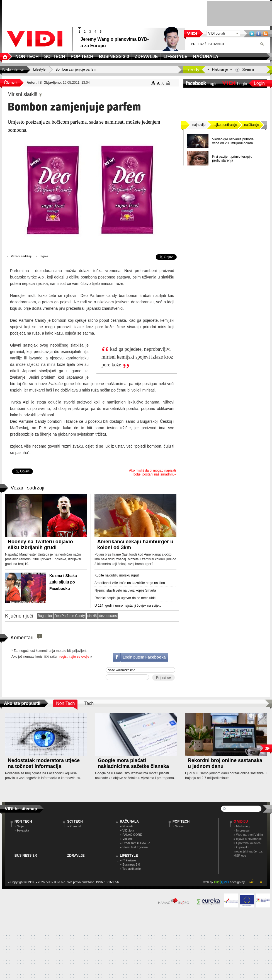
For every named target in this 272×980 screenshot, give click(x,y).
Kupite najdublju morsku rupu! (117, 575)
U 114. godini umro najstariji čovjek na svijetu (128, 606)
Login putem (144, 657)
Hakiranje (220, 69)
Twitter (252, 34)
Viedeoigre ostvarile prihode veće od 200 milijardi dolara (233, 141)
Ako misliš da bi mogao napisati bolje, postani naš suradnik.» (152, 472)
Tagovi (43, 256)
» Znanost (74, 826)
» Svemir (178, 826)
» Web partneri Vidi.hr (248, 835)
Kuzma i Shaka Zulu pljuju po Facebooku (63, 582)
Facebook (259, 34)
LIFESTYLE (129, 856)
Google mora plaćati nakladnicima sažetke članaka (133, 763)
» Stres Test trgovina (134, 847)
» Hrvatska (22, 830)
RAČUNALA (129, 822)
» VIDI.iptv (127, 830)
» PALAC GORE (131, 835)
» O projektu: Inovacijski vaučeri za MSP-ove (248, 851)
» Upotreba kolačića (247, 843)
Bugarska (45, 616)
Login (259, 83)
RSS (266, 34)
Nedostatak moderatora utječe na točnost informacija (44, 763)
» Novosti (126, 826)
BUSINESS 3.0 (26, 856)
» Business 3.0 (130, 864)
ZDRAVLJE (76, 856)
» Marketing (241, 826)
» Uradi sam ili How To (135, 843)
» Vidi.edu (127, 839)
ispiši (168, 83)
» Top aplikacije (130, 869)
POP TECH (181, 822)
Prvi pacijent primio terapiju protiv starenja (232, 158)
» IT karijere (128, 860)
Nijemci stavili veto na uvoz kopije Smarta (125, 590)
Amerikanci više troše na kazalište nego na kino (130, 583)
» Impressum (242, 830)
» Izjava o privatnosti (247, 839)
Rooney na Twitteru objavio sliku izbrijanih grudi (40, 545)
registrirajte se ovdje (74, 657)
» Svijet (20, 826)
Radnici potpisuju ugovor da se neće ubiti (125, 598)
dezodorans (108, 616)
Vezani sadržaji (21, 256)
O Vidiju (241, 822)
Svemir (248, 69)
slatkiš (92, 616)
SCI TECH (75, 822)
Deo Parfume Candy (70, 616)
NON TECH (23, 822)
